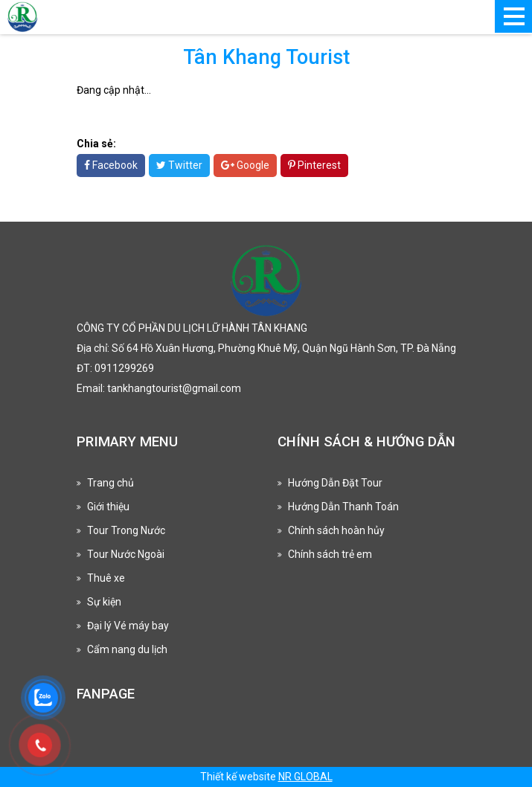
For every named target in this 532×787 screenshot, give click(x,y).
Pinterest (314, 165)
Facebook (111, 165)
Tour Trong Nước (126, 530)
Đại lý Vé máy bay (128, 626)
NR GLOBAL (305, 777)
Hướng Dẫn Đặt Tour (335, 483)
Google (245, 165)
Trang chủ (110, 483)
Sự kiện (104, 602)
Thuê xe (106, 578)
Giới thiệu (108, 507)
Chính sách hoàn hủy (336, 530)
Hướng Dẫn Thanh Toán (343, 507)
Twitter (179, 165)
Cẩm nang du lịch (127, 649)
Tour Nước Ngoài (126, 554)
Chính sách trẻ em (330, 554)
